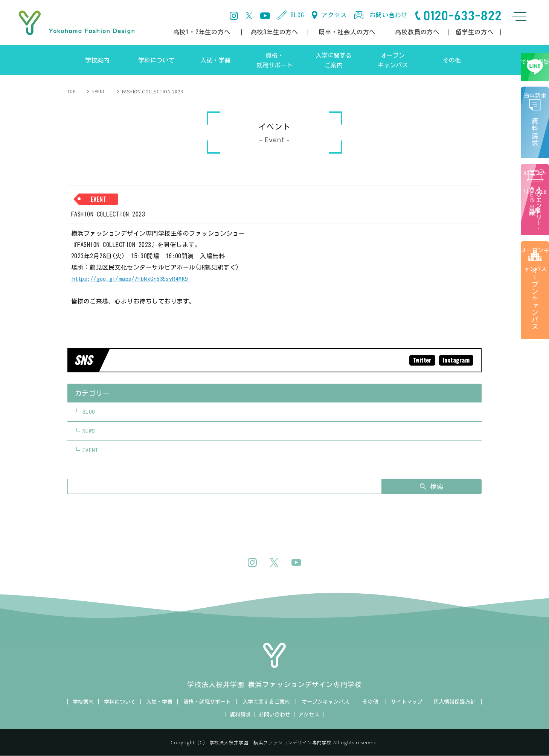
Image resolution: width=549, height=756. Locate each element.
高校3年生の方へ (274, 32)
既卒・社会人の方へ (347, 32)
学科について (120, 702)
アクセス (334, 15)
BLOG (297, 15)
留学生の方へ (475, 32)
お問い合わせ (388, 15)
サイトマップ (407, 702)
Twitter (421, 360)
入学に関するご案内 (266, 702)
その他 (370, 702)
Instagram (456, 360)
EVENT (93, 91)
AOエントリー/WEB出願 (536, 216)
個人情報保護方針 (454, 702)
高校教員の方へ (417, 32)
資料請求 (538, 139)
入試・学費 (159, 702)
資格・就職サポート (207, 702)
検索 (445, 487)
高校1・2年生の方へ (202, 32)
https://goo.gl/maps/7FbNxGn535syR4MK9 (131, 279)
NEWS (89, 431)
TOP (72, 91)
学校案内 (83, 702)
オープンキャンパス (536, 313)
